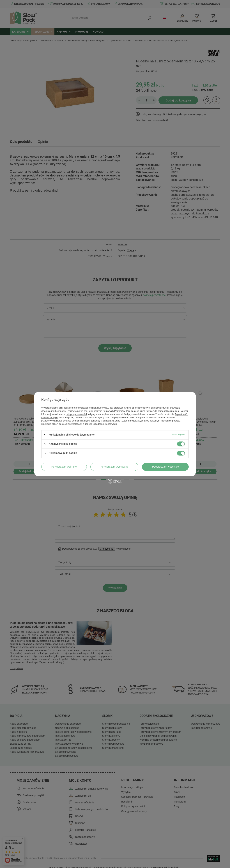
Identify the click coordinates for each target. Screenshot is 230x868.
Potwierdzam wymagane (114, 467)
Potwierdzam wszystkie (165, 467)
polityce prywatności (76, 414)
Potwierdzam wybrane (64, 467)
